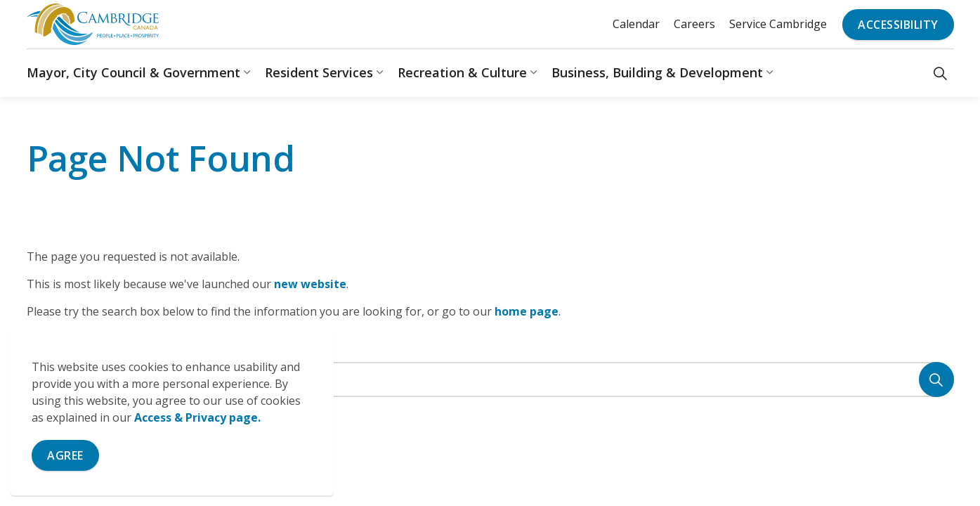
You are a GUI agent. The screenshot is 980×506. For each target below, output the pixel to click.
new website (310, 284)
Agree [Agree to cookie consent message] (65, 455)
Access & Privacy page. (197, 417)
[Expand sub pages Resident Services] (380, 73)
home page (527, 311)
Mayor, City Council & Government (133, 72)
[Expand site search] (940, 73)
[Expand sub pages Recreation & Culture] (534, 73)
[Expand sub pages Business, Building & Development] (770, 73)
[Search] (936, 379)
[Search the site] (490, 379)
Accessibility (898, 25)
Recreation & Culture (462, 72)
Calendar (636, 24)
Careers (694, 24)
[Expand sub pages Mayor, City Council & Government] (247, 73)
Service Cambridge (778, 24)
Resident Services (319, 72)
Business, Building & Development (657, 72)
